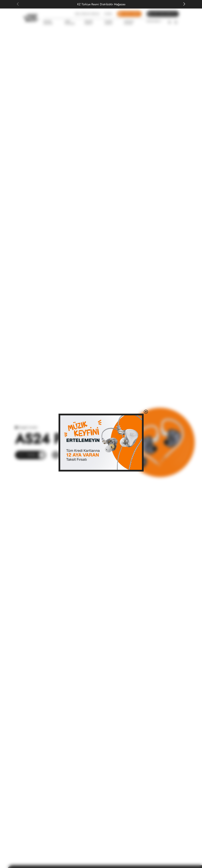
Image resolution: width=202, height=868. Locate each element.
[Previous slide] (18, 4)
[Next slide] (184, 4)
